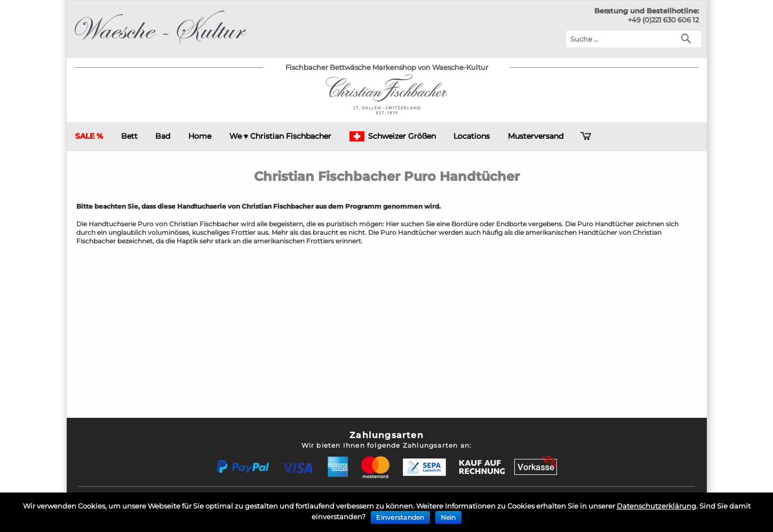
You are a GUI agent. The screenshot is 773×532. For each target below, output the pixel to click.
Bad (163, 136)
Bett (129, 136)
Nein (448, 517)
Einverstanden (400, 517)
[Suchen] (688, 38)
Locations (472, 136)
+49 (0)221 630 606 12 (663, 20)
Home (200, 136)
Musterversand (536, 136)
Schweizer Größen (393, 136)
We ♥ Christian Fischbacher (280, 136)
